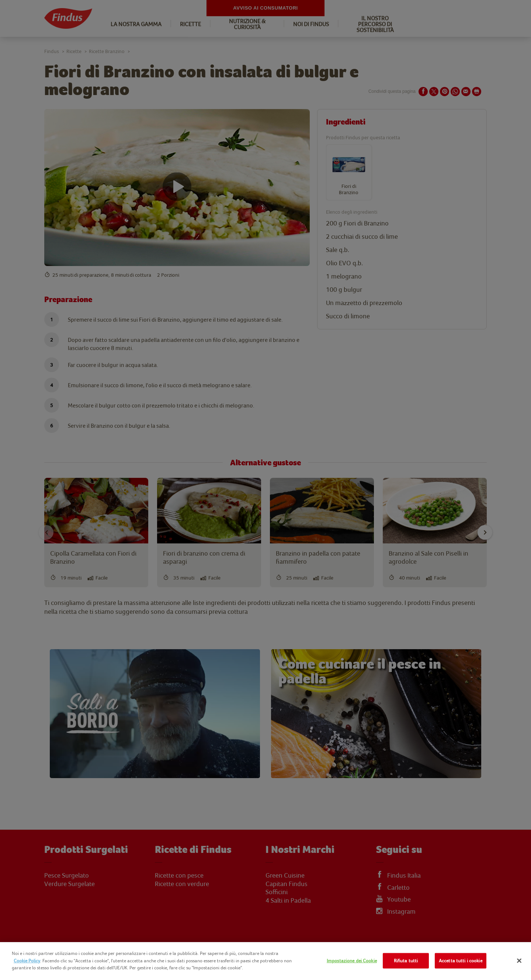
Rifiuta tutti (406, 961)
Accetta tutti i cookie (461, 961)
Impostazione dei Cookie (352, 961)
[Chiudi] (519, 961)
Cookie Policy (27, 961)
